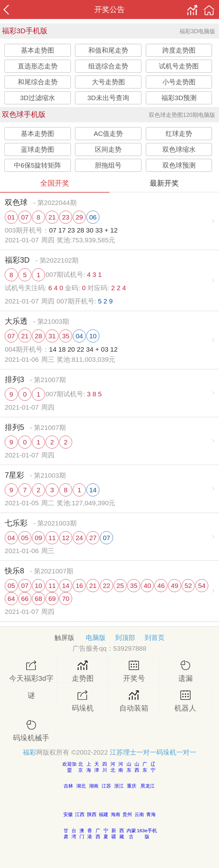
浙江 (119, 786)
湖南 (94, 786)
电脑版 (96, 638)
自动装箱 (134, 701)
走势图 (82, 671)
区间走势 (108, 149)
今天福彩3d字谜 (31, 680)
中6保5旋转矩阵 (38, 165)
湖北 (81, 786)
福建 (103, 814)
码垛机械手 (31, 731)
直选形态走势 (38, 66)
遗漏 (185, 671)
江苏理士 (123, 752)
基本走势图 (38, 50)
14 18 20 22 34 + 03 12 (83, 349)
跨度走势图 (179, 50)
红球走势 (179, 134)
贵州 (127, 814)
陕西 (92, 814)
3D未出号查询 (108, 98)
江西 (80, 814)
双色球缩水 (179, 149)
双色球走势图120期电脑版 (182, 115)
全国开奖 (55, 183)
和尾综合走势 (38, 82)
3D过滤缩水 (38, 98)
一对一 (146, 752)
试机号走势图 (179, 66)
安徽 (68, 814)
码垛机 (82, 701)
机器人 (185, 701)
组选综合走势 (108, 66)
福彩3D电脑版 (197, 31)
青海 (151, 814)
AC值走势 (108, 134)
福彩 (29, 752)
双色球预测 (179, 165)
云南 (139, 814)
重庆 (132, 786)
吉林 (68, 786)
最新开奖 (164, 183)
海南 (116, 814)
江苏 (106, 786)
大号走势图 (108, 82)
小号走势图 (179, 82)
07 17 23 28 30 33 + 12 (83, 230)
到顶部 (125, 638)
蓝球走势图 (38, 149)
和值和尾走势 (108, 50)
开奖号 (134, 671)
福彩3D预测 (179, 98)
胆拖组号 (108, 165)
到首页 (155, 638)
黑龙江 (148, 786)
